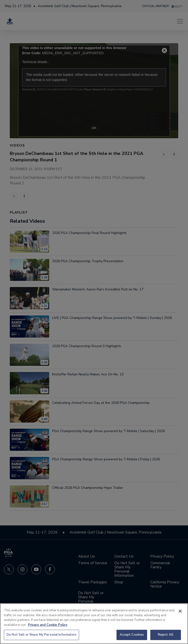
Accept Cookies (132, 635)
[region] (94, 624)
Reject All (166, 635)
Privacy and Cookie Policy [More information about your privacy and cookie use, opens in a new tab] (48, 625)
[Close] (180, 611)
